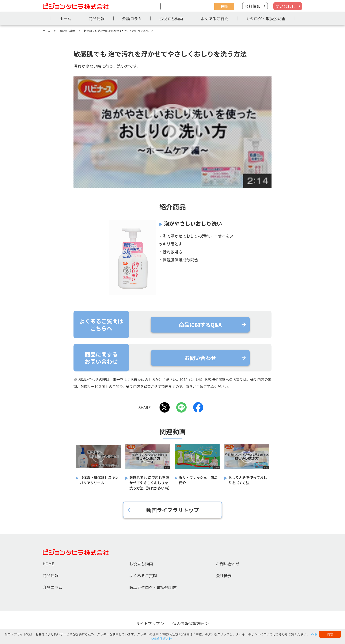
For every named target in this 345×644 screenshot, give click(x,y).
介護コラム (132, 18)
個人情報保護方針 (188, 623)
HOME (48, 564)
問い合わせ (285, 6)
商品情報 (97, 18)
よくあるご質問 (215, 18)
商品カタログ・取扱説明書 (153, 587)
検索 (224, 6)
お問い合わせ (228, 564)
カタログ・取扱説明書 (266, 18)
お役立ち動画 (171, 18)
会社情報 (253, 6)
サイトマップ (148, 623)
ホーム (65, 18)
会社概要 (224, 575)
